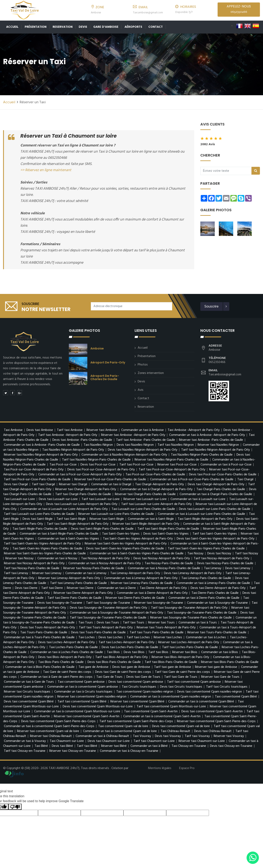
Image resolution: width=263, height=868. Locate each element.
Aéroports (133, 27)
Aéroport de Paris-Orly (108, 362)
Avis (141, 390)
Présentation (36, 27)
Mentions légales (160, 768)
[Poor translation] (15, 807)
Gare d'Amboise (106, 27)
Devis (83, 27)
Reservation (63, 27)
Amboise (97, 348)
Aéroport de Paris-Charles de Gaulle (105, 377)
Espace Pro (187, 768)
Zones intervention (151, 373)
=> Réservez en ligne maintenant (46, 170)
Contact (156, 27)
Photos (143, 365)
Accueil (12, 27)
